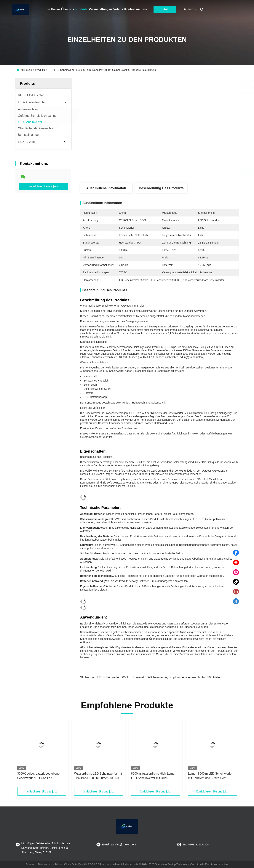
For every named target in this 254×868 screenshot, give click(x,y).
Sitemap (30, 864)
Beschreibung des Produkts (161, 188)
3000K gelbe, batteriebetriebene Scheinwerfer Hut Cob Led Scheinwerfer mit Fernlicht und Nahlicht (39, 776)
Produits (81, 9)
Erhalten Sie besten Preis (183, 171)
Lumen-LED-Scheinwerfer (150, 677)
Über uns (68, 9)
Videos (118, 9)
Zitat (165, 9)
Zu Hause (53, 9)
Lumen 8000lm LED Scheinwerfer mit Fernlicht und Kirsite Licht (210, 776)
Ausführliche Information (106, 188)
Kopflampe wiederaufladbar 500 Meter (195, 677)
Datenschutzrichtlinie (50, 864)
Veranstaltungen (100, 9)
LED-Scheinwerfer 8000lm (113, 677)
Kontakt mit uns (136, 9)
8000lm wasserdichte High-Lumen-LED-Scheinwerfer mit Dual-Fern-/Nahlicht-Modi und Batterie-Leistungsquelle (154, 776)
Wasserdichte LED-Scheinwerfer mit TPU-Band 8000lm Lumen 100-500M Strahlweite (99, 776)
